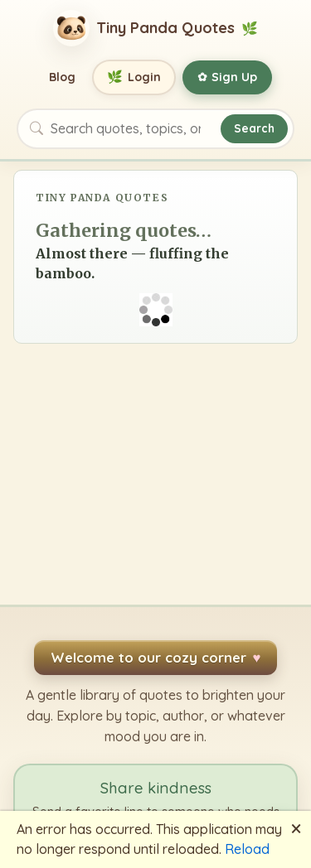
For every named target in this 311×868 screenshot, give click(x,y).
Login (134, 77)
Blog (62, 77)
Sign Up (228, 77)
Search (254, 128)
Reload (247, 849)
